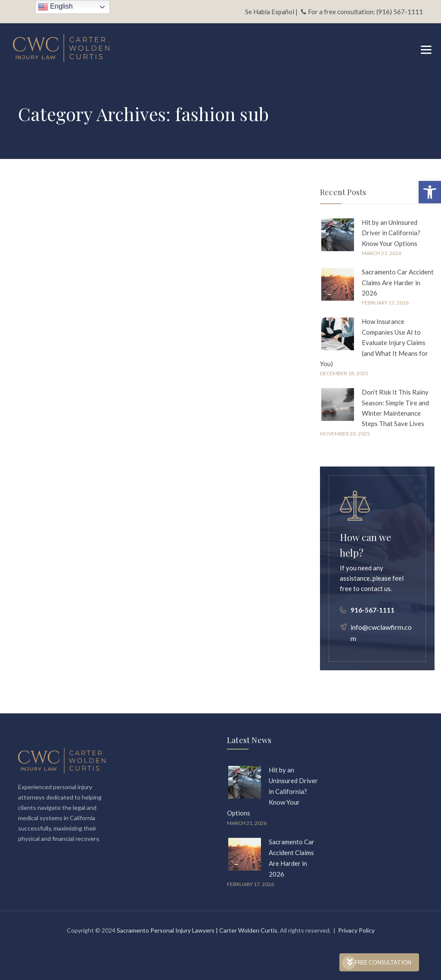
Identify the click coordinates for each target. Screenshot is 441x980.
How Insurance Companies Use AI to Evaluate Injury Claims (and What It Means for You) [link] (374, 342)
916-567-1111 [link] (373, 610)
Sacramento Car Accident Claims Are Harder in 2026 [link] (398, 282)
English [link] (55, 7)
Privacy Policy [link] (356, 930)
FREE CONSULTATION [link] (379, 962)
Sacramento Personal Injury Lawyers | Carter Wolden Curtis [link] (197, 930)
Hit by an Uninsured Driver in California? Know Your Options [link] (391, 233)
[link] (430, 192)
